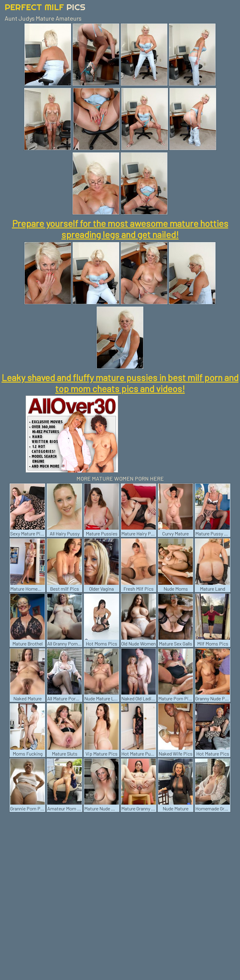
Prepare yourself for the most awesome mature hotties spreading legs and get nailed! (120, 229)
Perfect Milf (45, 7)
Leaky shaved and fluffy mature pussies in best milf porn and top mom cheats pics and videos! (120, 383)
